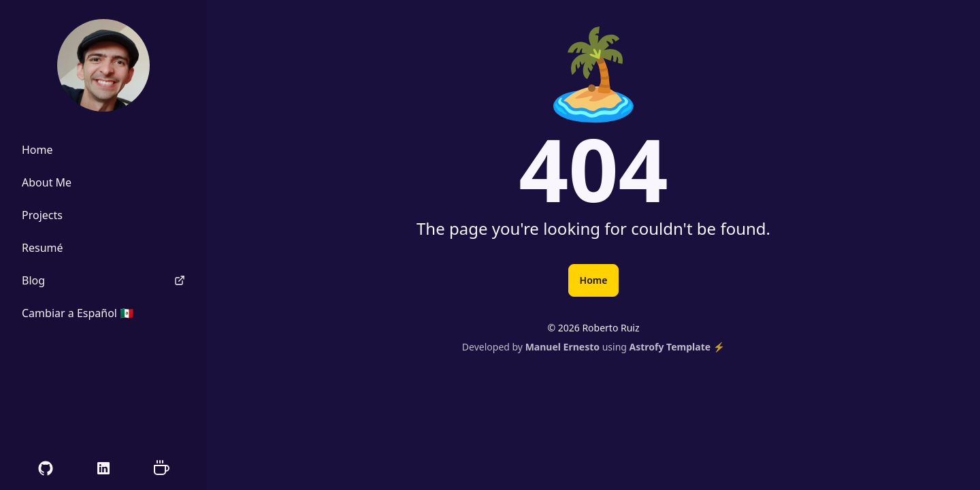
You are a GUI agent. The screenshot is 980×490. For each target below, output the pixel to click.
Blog (103, 280)
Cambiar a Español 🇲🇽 (78, 313)
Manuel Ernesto (562, 347)
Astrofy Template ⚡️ (677, 347)
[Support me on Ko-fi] (161, 468)
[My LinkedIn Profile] (103, 468)
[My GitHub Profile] (46, 468)
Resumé (43, 248)
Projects (42, 215)
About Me (47, 182)
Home (594, 280)
